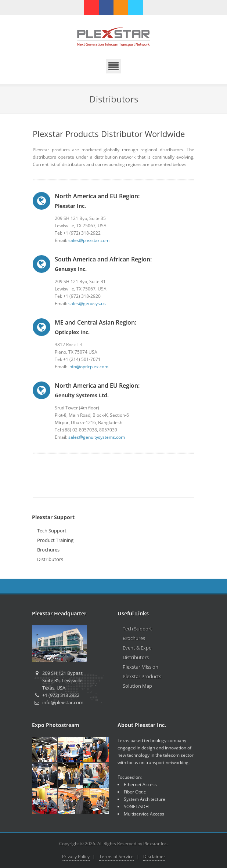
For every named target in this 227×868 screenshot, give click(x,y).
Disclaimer (154, 856)
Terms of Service (116, 856)
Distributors (50, 559)
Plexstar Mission (140, 667)
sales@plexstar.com (89, 240)
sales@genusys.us (87, 303)
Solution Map (137, 686)
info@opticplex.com (88, 367)
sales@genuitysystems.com (97, 437)
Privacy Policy (76, 856)
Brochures (48, 550)
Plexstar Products (142, 676)
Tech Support (52, 531)
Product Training (55, 540)
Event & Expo (137, 648)
